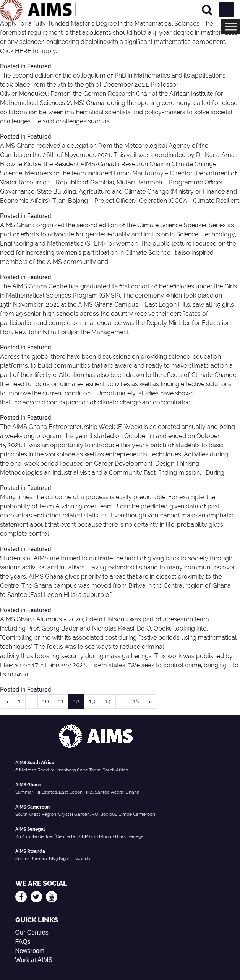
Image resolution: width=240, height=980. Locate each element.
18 (136, 701)
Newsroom (30, 951)
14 (108, 701)
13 (92, 701)
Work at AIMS (34, 960)
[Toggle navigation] (227, 10)
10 (46, 701)
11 (61, 701)
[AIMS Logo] (38, 10)
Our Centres (32, 932)
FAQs (23, 942)
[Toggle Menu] (231, 27)
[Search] (207, 10)
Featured (39, 66)
